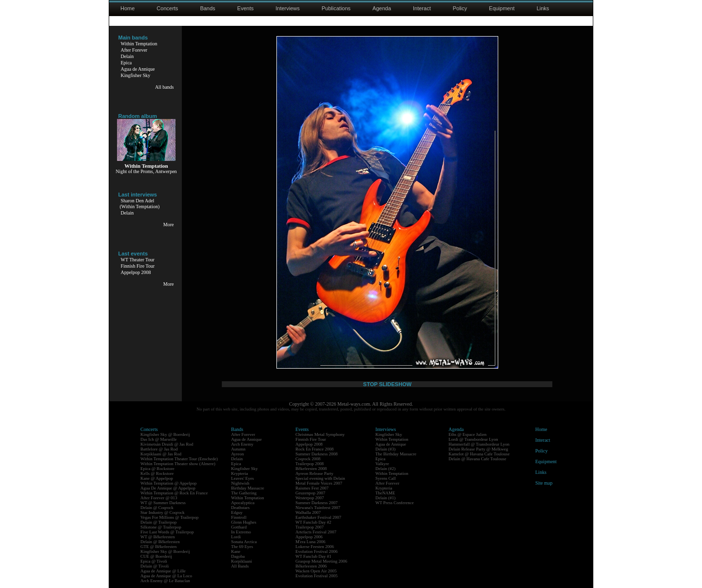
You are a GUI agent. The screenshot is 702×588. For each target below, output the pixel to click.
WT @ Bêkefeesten (158, 537)
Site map (544, 483)
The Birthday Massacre (396, 454)
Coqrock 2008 (308, 459)
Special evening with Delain (320, 478)
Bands (207, 8)
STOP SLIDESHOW (387, 384)
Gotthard (239, 527)
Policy (460, 8)
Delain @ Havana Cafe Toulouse (477, 459)
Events (246, 8)
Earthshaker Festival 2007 (318, 517)
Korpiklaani (242, 561)
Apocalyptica (243, 503)
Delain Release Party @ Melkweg (478, 449)
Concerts (167, 8)
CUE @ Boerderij (156, 556)
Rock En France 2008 (314, 449)
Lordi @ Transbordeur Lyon (473, 439)
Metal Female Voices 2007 (319, 483)
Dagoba (238, 556)
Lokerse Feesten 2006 (315, 547)
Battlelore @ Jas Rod (159, 449)
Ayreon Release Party (314, 473)
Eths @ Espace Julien (468, 434)
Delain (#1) (385, 498)
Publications (336, 8)
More (169, 225)
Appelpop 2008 (136, 272)
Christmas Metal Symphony (320, 434)
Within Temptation (139, 44)
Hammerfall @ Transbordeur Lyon (479, 444)
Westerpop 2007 (310, 498)
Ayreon (237, 454)
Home (127, 8)
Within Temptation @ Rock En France (174, 493)
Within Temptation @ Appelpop (168, 483)
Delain (127, 56)
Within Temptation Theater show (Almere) (178, 464)
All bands (165, 87)
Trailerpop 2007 (310, 527)
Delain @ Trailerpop (158, 522)
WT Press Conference (395, 503)
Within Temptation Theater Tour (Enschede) (179, 459)
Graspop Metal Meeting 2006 (321, 561)
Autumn (238, 449)
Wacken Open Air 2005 (316, 571)
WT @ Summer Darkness (163, 503)
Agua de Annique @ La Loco (166, 576)
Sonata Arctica (244, 542)
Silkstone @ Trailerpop (161, 527)
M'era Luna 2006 (311, 542)
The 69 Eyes (242, 547)
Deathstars (240, 508)
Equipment (502, 8)
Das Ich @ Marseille (159, 439)
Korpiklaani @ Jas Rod (161, 454)
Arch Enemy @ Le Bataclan (165, 581)
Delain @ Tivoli (155, 566)
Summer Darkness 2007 (317, 503)
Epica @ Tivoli (154, 561)
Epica (127, 63)
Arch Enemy (242, 444)
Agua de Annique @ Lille (163, 571)
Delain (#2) (385, 469)
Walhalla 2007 (308, 512)
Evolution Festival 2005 (317, 576)
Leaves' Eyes (243, 478)
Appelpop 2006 (309, 537)
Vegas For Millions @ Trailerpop (169, 517)
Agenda (382, 8)
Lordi (236, 537)
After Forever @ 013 (159, 498)
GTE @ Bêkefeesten (158, 547)
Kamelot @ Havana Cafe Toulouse (479, 454)
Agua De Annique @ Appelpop (168, 488)
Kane (236, 551)
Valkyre (382, 464)
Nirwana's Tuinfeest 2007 (318, 508)
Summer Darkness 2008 (317, 454)
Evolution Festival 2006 (317, 551)
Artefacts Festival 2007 (316, 532)
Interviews (288, 8)
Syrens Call (386, 478)
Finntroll (239, 517)
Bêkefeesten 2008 (311, 469)
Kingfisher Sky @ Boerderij (165, 434)
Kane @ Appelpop (157, 478)
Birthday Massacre (248, 488)
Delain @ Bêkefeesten (160, 542)
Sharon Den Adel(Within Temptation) (140, 204)
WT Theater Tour (138, 260)
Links (543, 8)
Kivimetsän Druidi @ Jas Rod (167, 444)
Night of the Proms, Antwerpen (146, 171)
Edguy (237, 512)
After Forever (134, 50)
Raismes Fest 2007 (312, 488)
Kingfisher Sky (136, 75)
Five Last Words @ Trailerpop (167, 532)
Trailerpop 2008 (310, 464)
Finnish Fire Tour (138, 266)
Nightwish (240, 483)
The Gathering (244, 493)
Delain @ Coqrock (157, 508)
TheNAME (385, 493)
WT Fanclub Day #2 (313, 522)
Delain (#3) (385, 449)
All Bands (240, 566)
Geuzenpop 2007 (310, 493)
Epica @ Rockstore (157, 469)
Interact (422, 8)
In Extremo (241, 532)
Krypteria (239, 473)
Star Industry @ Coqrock (163, 512)
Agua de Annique (138, 69)
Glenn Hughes (244, 522)
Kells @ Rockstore (157, 473)
